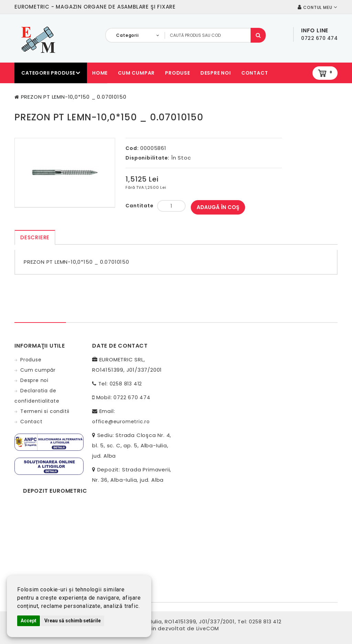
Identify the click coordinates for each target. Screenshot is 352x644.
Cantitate (139, 206)
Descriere (35, 237)
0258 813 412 (126, 384)
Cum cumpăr (38, 370)
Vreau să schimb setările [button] (73, 621)
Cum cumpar (136, 73)
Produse (178, 73)
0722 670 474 (132, 397)
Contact (255, 73)
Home (100, 73)
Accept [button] (29, 621)
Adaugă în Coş (218, 207)
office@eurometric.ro (121, 422)
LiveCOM (208, 629)
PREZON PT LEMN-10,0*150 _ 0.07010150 (74, 97)
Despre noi (216, 73)
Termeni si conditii (45, 411)
